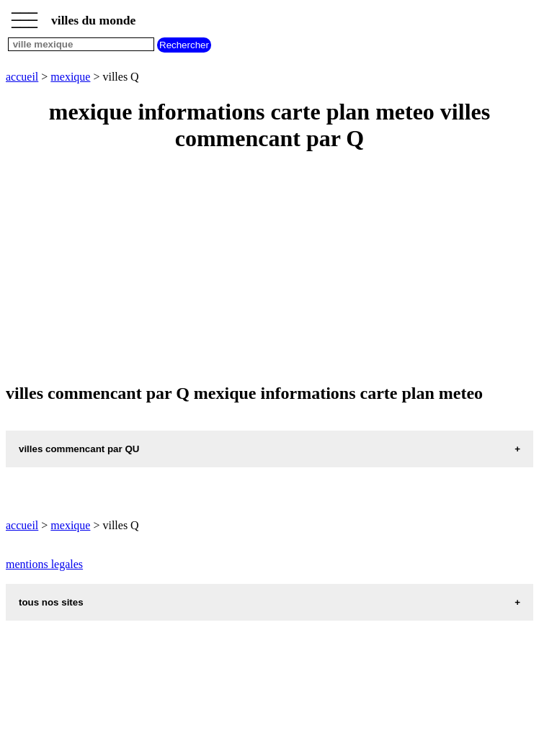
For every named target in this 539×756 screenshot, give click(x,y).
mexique (70, 77)
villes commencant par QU (79, 449)
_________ (24, 16)
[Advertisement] (269, 269)
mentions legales (44, 564)
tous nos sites (51, 602)
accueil (22, 77)
